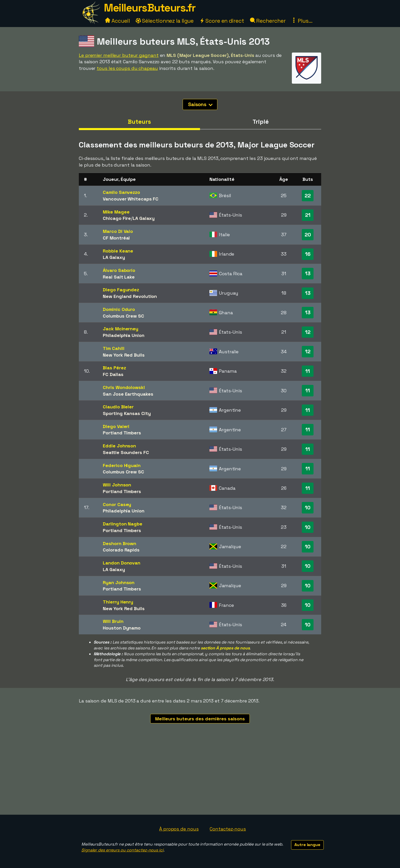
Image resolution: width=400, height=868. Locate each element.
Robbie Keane (118, 251)
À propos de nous (179, 829)
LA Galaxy (144, 218)
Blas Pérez (114, 368)
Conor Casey (117, 504)
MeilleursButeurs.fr (150, 8)
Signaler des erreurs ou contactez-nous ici (122, 850)
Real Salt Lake (119, 277)
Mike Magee (116, 212)
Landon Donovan (122, 563)
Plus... (302, 21)
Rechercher (268, 21)
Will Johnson (117, 485)
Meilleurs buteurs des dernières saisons (200, 719)
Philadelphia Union (123, 335)
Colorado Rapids (121, 550)
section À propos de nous (225, 648)
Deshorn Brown (120, 543)
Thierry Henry (118, 602)
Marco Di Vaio (118, 231)
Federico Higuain (122, 465)
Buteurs (139, 122)
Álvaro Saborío (119, 270)
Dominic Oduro (119, 309)
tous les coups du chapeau (127, 68)
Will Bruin (113, 621)
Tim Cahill (114, 348)
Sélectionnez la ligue (165, 21)
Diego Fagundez (121, 290)
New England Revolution (130, 296)
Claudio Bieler (118, 407)
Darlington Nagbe (122, 524)
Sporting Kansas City (127, 413)
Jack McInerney (121, 329)
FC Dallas (113, 374)
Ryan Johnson (119, 582)
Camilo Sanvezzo (121, 192)
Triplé (260, 122)
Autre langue (307, 845)
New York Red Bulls (124, 355)
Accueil (117, 21)
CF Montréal (116, 238)
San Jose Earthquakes (128, 394)
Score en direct (222, 21)
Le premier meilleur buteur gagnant (119, 55)
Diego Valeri (116, 426)
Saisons (200, 104)
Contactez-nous (228, 829)
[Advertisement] (200, 776)
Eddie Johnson (119, 446)
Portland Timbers (122, 433)
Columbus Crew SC (123, 316)
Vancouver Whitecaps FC (131, 199)
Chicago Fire (117, 218)
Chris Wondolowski (124, 387)
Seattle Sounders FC (126, 452)
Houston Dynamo (122, 628)
